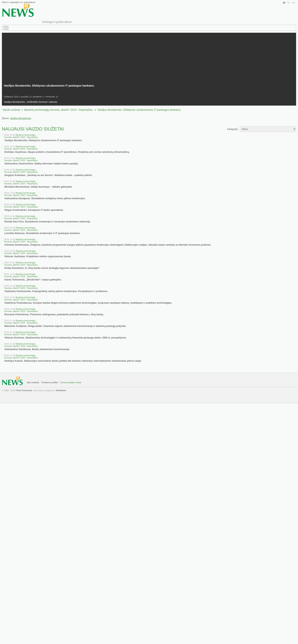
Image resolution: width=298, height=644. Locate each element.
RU (289, 3)
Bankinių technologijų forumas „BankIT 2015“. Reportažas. (59, 110)
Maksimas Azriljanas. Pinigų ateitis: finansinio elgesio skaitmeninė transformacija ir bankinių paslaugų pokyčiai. (65, 326)
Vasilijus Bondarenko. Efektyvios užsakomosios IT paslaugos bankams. (139, 110)
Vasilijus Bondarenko (21, 118)
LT (284, 3)
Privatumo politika (50, 382)
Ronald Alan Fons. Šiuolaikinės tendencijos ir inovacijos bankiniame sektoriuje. (48, 222)
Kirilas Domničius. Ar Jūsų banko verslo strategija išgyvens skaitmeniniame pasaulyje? (52, 268)
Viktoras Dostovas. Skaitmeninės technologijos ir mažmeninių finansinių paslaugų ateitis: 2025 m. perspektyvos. (65, 338)
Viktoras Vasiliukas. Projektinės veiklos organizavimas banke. (38, 256)
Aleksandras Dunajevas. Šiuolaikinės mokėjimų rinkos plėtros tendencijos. (45, 198)
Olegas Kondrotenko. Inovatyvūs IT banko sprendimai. (34, 210)
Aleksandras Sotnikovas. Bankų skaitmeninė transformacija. (37, 349)
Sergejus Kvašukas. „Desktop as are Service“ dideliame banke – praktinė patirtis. (48, 175)
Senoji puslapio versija (71, 382)
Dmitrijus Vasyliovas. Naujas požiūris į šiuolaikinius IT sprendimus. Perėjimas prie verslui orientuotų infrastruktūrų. (67, 152)
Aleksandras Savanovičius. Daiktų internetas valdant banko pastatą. (41, 164)
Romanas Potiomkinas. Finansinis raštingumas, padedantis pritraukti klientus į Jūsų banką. (54, 314)
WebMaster (61, 390)
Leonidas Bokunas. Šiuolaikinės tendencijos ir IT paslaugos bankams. (42, 233)
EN (294, 3)
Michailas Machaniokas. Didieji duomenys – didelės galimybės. (38, 187)
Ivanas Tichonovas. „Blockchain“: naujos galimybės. (33, 280)
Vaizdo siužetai (11, 110)
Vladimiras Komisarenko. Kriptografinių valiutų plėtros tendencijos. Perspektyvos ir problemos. (56, 291)
